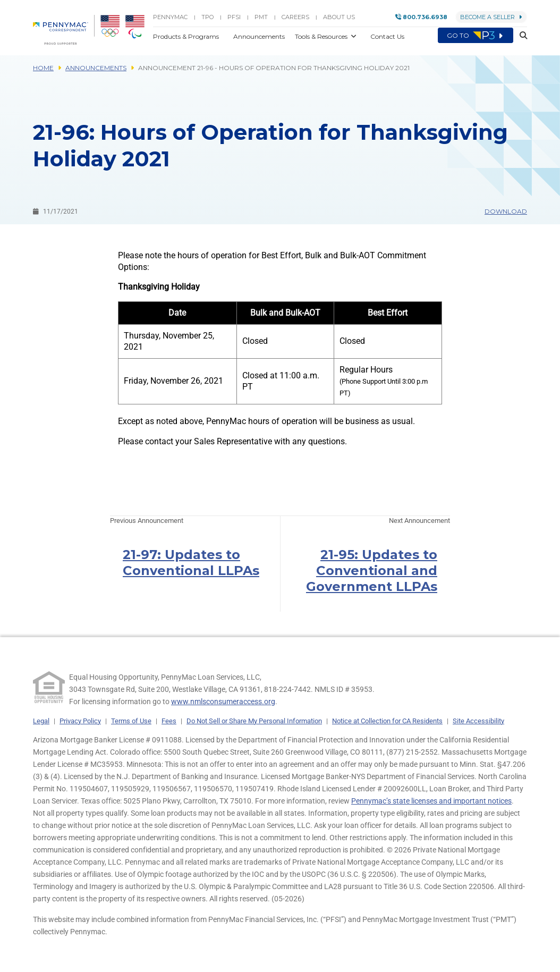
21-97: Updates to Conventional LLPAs (191, 563)
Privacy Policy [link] (80, 721)
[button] (520, 36)
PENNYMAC (170, 17)
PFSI (234, 17)
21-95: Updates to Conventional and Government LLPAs (372, 570)
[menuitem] (64, 30)
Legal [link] (41, 721)
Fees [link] (169, 721)
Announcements (96, 68)
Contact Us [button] (387, 36)
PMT (261, 17)
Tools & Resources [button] (322, 36)
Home (43, 68)
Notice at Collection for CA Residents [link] (387, 721)
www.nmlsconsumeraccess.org (223, 701)
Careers (295, 17)
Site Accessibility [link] (478, 721)
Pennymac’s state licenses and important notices (431, 801)
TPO (207, 17)
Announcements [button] (260, 36)
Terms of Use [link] (131, 721)
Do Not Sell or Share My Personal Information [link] (254, 721)
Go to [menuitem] (476, 36)
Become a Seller (491, 17)
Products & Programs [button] (187, 36)
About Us (339, 17)
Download (506, 211)
